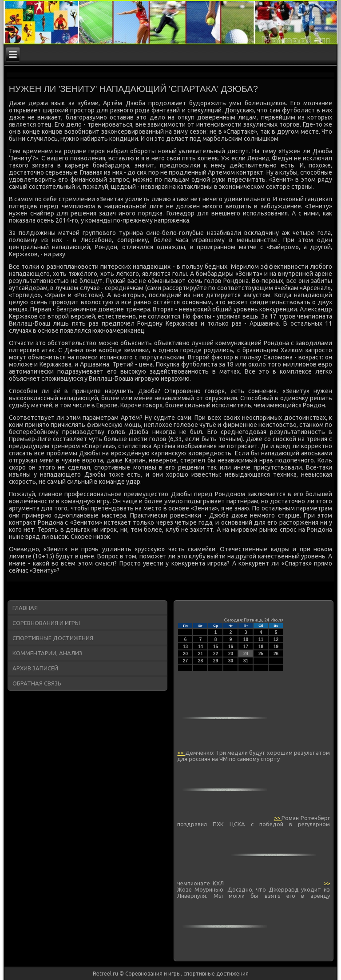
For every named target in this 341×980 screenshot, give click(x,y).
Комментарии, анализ (47, 653)
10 (246, 639)
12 (276, 639)
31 (246, 661)
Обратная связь (37, 683)
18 (261, 647)
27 (185, 661)
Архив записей (35, 668)
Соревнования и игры (46, 623)
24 (246, 654)
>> (181, 753)
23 (231, 654)
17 (246, 647)
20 (185, 654)
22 (216, 654)
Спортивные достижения (53, 638)
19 (276, 647)
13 (185, 647)
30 (231, 661)
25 (261, 654)
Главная (25, 608)
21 (200, 654)
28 (200, 661)
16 (231, 647)
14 (200, 647)
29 (216, 661)
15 (216, 647)
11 (261, 639)
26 (276, 654)
